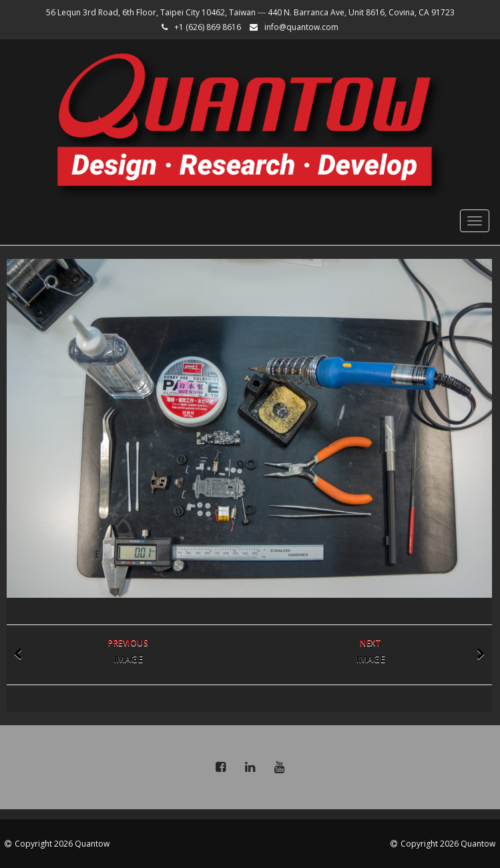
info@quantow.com (301, 27)
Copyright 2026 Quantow (62, 844)
